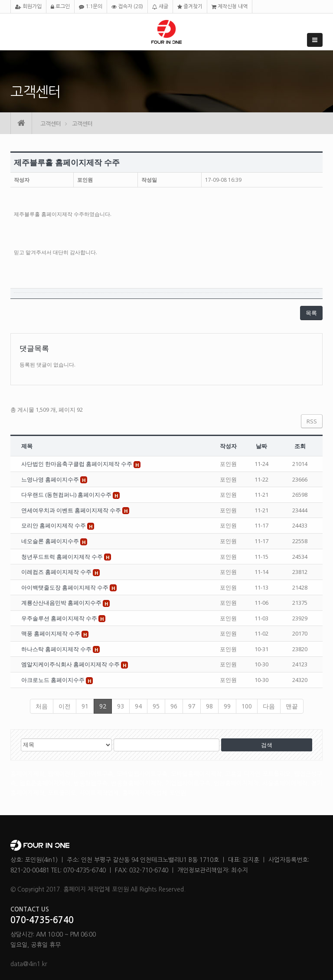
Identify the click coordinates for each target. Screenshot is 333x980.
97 (192, 706)
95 (156, 706)
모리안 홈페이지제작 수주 (54, 525)
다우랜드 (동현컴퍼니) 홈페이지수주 (67, 495)
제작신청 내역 (230, 7)
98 (209, 706)
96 (174, 706)
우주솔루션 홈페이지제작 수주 (60, 618)
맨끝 (292, 706)
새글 (160, 7)
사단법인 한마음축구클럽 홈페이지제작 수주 (77, 464)
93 (121, 706)
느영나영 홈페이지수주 (51, 479)
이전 (65, 706)
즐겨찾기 (190, 7)
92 (103, 706)
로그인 (60, 7)
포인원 (85, 180)
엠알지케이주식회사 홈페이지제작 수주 (71, 664)
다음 (269, 706)
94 (138, 706)
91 (85, 706)
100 (247, 706)
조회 (300, 446)
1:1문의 (91, 7)
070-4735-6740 (42, 920)
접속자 (127, 7)
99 (227, 706)
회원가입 (28, 7)
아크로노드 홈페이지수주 (54, 680)
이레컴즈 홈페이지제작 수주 (57, 572)
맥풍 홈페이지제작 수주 (51, 633)
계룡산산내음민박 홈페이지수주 (62, 603)
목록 (311, 313)
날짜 (261, 446)
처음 (42, 706)
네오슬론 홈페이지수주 (51, 541)
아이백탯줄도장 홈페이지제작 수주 (65, 587)
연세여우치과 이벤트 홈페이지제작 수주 (72, 510)
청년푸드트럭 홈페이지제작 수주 (63, 557)
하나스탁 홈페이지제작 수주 (57, 649)
